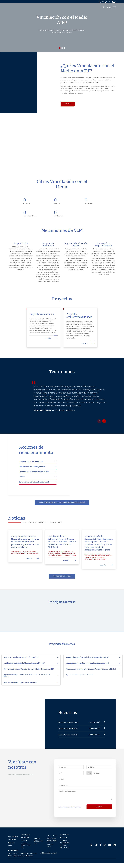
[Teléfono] (102, 784)
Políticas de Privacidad (49, 858)
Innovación (51, 566)
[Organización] (85, 796)
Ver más (68, 104)
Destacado (99, 565)
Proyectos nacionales (37, 323)
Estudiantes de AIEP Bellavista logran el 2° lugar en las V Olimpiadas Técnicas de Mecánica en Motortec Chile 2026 (62, 553)
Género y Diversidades (68, 564)
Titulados (14, 564)
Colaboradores (16, 562)
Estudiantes (32, 562)
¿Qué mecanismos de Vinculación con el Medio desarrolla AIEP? (29, 674)
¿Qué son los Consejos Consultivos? (79, 680)
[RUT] (71, 784)
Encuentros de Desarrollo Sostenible (34, 483)
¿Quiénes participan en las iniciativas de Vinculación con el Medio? (27, 680)
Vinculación (22, 564)
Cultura (22, 488)
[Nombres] (71, 778)
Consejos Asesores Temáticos (31, 473)
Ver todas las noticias (62, 587)
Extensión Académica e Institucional (34, 493)
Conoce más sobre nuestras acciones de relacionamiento (62, 513)
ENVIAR (99, 818)
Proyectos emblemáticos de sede (78, 324)
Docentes (25, 562)
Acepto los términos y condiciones (71, 818)
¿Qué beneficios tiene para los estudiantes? (20, 687)
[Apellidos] (99, 778)
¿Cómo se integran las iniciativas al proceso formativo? (87, 662)
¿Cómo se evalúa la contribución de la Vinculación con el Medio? (91, 674)
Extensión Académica (54, 564)
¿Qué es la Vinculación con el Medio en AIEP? (21, 662)
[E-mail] (85, 790)
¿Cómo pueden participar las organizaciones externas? (87, 668)
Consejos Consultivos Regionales (32, 478)
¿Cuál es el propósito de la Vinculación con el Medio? (24, 668)
